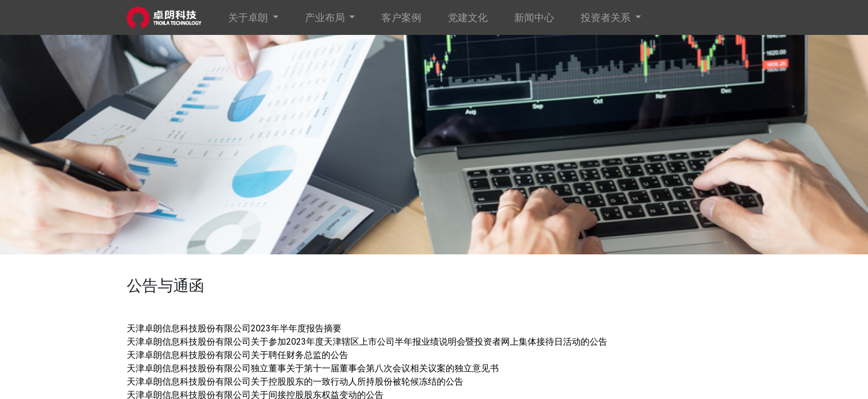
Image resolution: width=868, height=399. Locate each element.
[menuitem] (401, 17)
